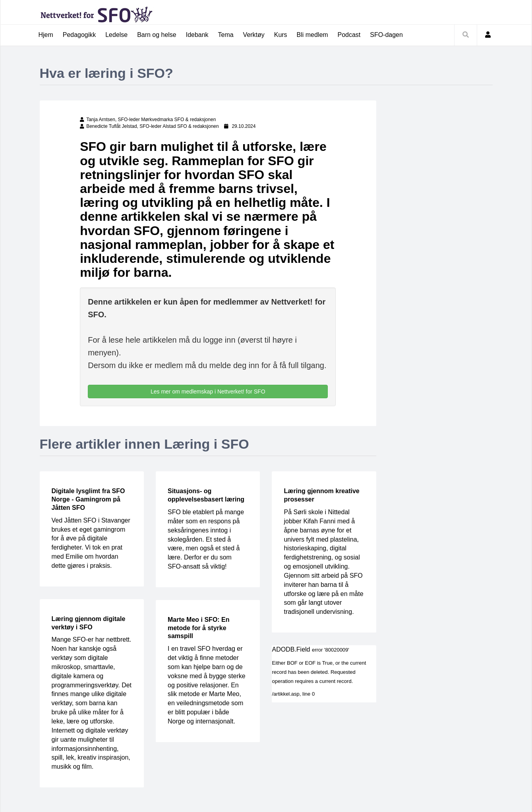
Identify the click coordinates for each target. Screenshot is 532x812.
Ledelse (116, 35)
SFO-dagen (387, 35)
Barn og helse (157, 35)
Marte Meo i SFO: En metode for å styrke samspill (199, 628)
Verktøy (254, 35)
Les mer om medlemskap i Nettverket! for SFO (208, 392)
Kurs (281, 35)
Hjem (46, 35)
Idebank (197, 35)
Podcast (350, 35)
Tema (226, 35)
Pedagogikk (79, 35)
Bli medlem (312, 35)
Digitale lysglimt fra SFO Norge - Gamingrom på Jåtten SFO (88, 500)
